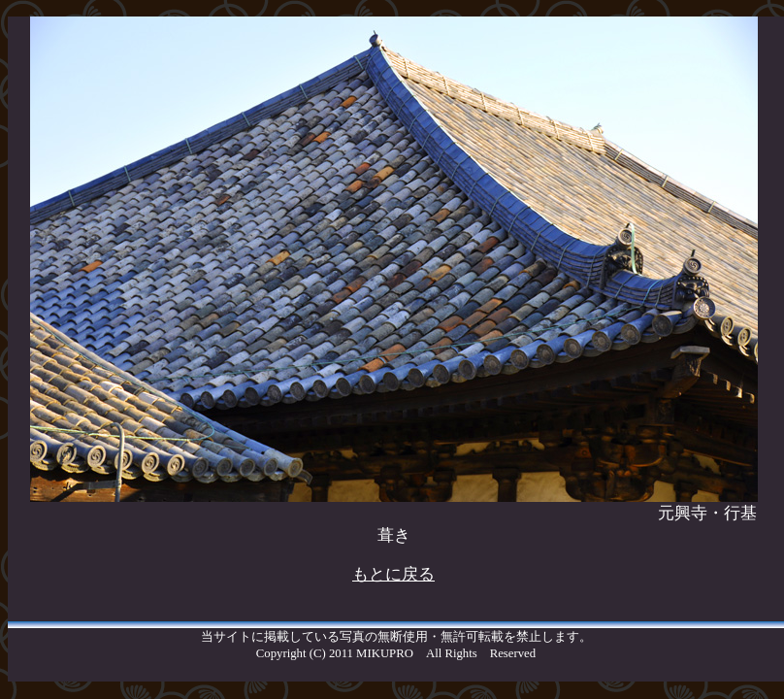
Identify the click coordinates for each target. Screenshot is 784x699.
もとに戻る (393, 574)
